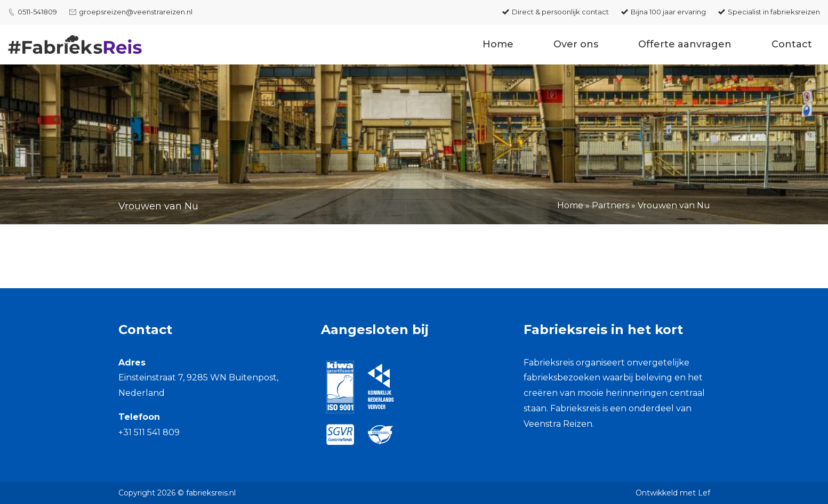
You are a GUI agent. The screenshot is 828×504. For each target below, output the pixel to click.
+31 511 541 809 (149, 432)
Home (498, 44)
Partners (610, 205)
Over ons (576, 44)
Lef (704, 493)
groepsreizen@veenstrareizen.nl (136, 12)
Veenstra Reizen (558, 424)
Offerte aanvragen (685, 44)
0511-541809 (37, 12)
